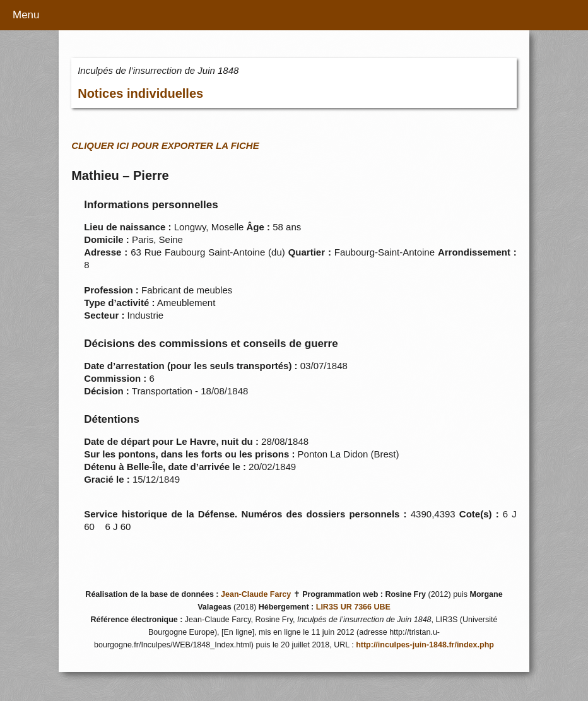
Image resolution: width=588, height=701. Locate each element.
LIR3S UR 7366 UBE (353, 607)
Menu (26, 15)
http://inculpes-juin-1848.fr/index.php (425, 645)
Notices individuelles (140, 93)
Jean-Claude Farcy (256, 594)
